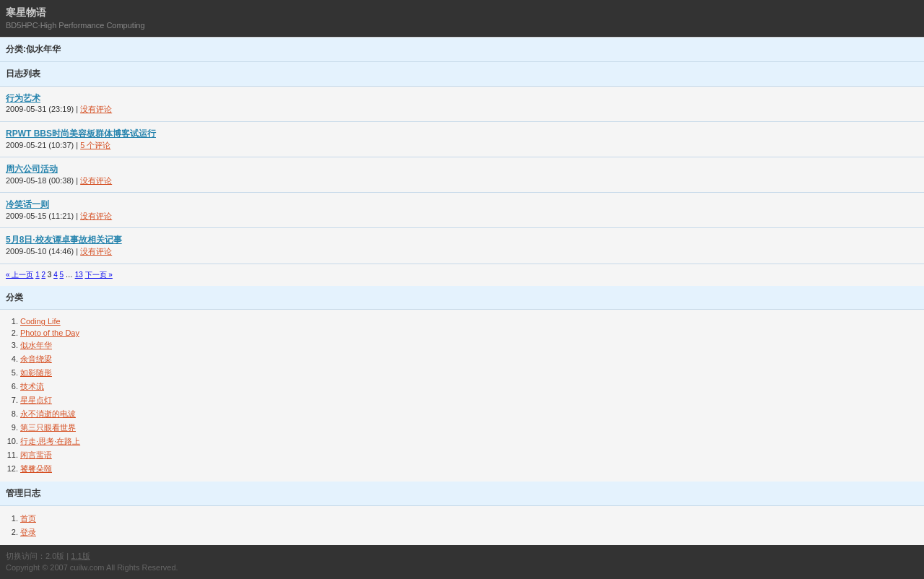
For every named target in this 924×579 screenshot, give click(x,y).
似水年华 (36, 345)
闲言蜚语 (36, 455)
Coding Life (40, 321)
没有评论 (96, 109)
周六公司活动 (32, 169)
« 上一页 (19, 275)
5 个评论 (95, 145)
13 (79, 275)
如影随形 (36, 373)
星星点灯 (36, 400)
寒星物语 (26, 12)
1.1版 (80, 556)
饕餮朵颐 (36, 469)
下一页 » (99, 275)
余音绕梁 (36, 359)
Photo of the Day (50, 333)
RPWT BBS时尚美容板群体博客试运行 (81, 134)
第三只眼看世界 (48, 427)
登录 (28, 532)
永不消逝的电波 (48, 414)
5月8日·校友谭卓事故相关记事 (64, 240)
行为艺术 (23, 98)
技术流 (32, 386)
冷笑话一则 (27, 204)
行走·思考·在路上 (50, 441)
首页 (28, 518)
